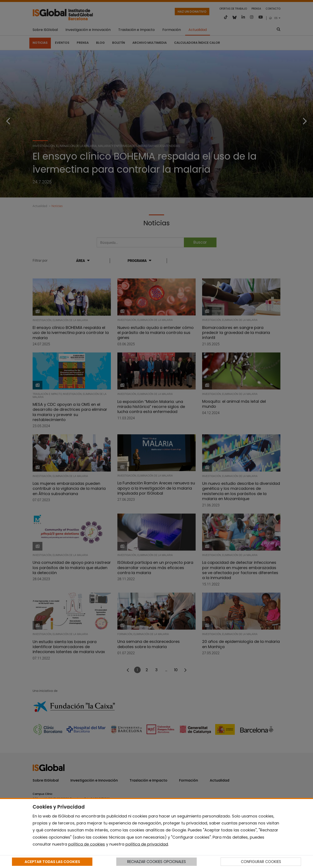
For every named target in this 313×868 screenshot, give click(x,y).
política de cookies (87, 844)
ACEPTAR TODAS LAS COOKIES (52, 862)
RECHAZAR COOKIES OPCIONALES (156, 862)
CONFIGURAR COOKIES (261, 862)
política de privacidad (147, 844)
